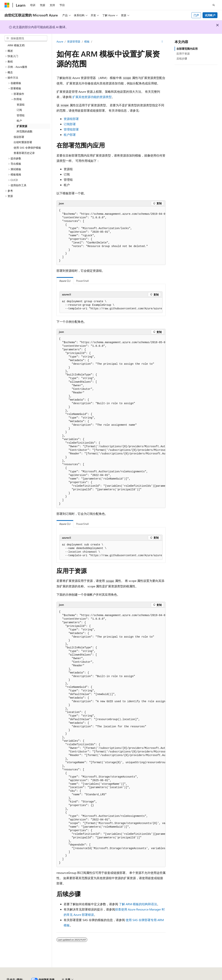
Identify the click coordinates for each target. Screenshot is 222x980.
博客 (187, 978)
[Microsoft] (7, 5)
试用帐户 (210, 15)
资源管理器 (74, 41)
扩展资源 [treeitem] (22, 126)
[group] (111, 236)
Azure (60, 41)
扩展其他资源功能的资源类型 (92, 97)
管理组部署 (71, 129)
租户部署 (70, 135)
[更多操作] (162, 42)
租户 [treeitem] (19, 121)
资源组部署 (71, 119)
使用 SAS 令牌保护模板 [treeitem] (27, 148)
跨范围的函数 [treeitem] (25, 131)
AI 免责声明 (158, 978)
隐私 (93, 978)
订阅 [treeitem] (19, 110)
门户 (196, 15)
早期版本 (174, 978)
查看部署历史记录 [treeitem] (24, 153)
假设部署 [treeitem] (19, 137)
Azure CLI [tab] (65, 281)
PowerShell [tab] (82, 281)
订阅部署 (70, 124)
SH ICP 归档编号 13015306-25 (22, 978)
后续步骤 (182, 58)
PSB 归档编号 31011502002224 (65, 978)
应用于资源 (183, 54)
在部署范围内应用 (187, 49)
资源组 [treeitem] (21, 105)
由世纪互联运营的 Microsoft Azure (123, 978)
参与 (200, 978)
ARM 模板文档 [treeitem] (16, 45)
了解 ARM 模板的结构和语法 (138, 904)
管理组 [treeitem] (21, 115)
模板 (87, 41)
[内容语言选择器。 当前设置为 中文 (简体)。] (15, 969)
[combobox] (26, 38)
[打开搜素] (214, 5)
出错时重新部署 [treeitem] (23, 142)
